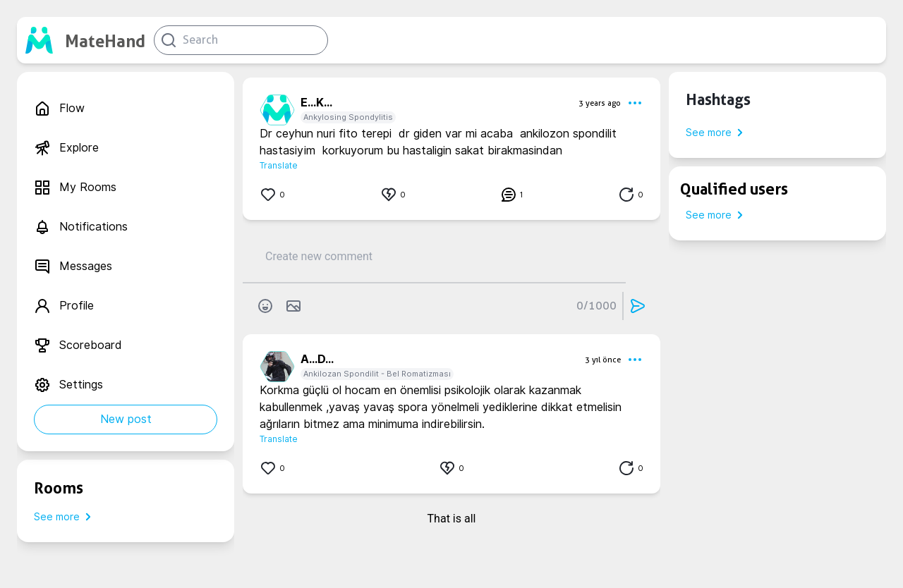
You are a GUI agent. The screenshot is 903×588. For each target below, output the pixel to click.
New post (126, 419)
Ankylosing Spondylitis (348, 117)
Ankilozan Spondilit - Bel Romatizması (377, 374)
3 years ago (600, 103)
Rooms (59, 488)
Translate (279, 165)
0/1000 (596, 306)
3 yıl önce (603, 360)
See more (65, 517)
